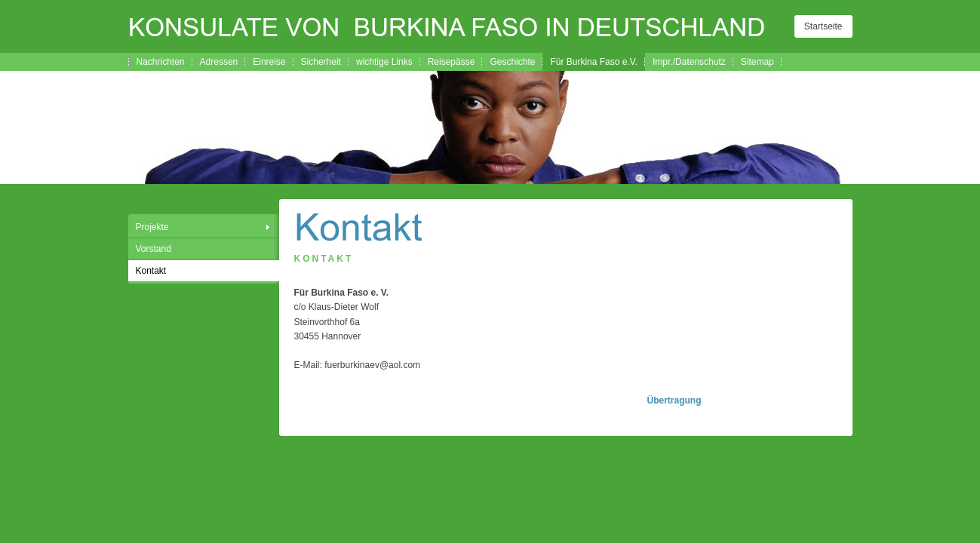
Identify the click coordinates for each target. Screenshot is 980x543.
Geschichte (512, 62)
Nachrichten (161, 62)
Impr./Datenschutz (689, 62)
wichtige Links (384, 62)
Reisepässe (452, 62)
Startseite (823, 26)
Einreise (269, 62)
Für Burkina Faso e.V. (594, 62)
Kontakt (151, 271)
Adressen (219, 62)
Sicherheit (321, 62)
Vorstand (154, 249)
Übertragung (674, 400)
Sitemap (757, 62)
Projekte (152, 227)
